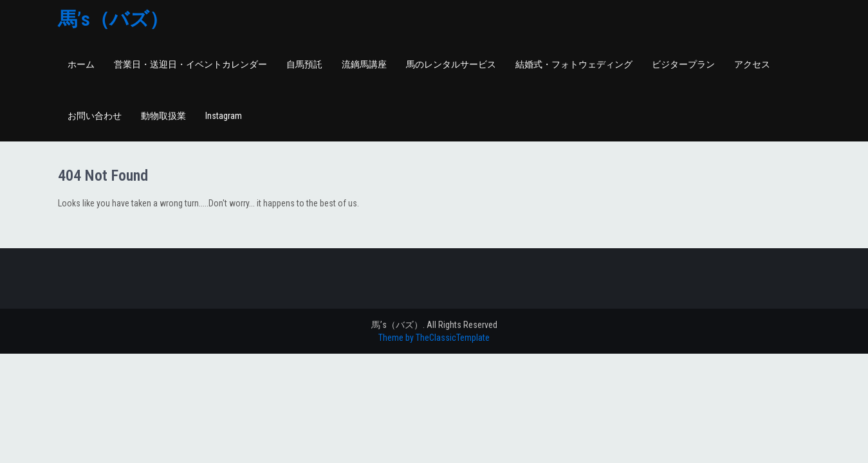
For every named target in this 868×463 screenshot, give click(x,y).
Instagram (224, 116)
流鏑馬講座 (364, 64)
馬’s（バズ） (113, 19)
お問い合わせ (95, 116)
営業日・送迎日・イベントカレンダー (190, 64)
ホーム (81, 64)
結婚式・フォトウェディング (574, 64)
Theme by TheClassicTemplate (434, 338)
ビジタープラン (683, 64)
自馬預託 (304, 64)
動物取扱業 (163, 116)
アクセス (752, 64)
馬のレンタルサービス (451, 64)
